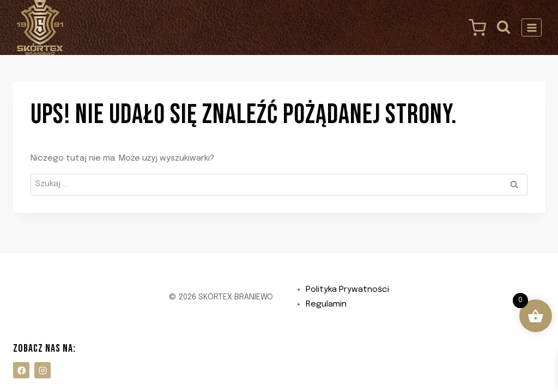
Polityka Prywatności (347, 290)
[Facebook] (21, 370)
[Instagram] (43, 370)
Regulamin (326, 304)
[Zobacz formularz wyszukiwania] (504, 27)
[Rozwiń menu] (532, 27)
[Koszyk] (475, 28)
